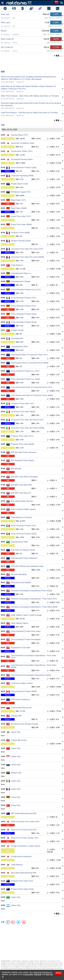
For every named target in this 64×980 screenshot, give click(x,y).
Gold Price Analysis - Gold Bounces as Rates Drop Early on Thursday (29, 113)
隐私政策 (38, 974)
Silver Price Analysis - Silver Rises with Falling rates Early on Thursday (30, 96)
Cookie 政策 (28, 974)
